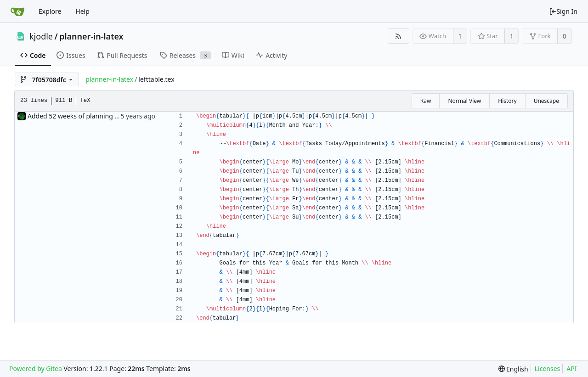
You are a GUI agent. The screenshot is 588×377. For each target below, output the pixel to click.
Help (82, 11)
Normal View (464, 101)
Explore (50, 11)
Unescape (546, 101)
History (507, 101)
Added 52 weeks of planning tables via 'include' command (115, 116)
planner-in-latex (91, 36)
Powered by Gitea (36, 369)
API (571, 369)
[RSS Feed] (399, 36)
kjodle (41, 36)
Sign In (563, 11)
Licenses (548, 369)
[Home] (17, 11)
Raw (426, 101)
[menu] (513, 369)
